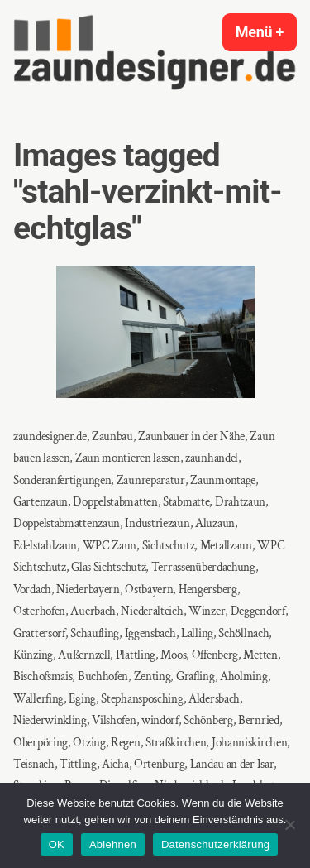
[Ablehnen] (289, 825)
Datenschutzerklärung (215, 844)
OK (57, 844)
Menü (266, 32)
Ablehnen (113, 844)
